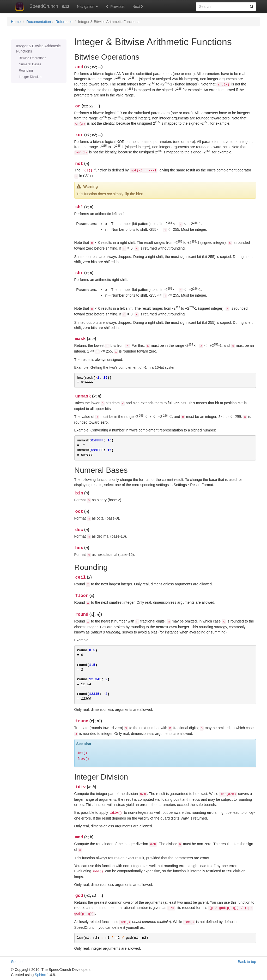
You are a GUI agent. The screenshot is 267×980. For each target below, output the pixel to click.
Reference (64, 22)
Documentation (39, 22)
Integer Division (30, 77)
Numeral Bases (30, 64)
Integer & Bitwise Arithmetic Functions (38, 49)
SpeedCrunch (35, 6)
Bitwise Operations (32, 58)
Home (16, 22)
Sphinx (40, 975)
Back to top (247, 962)
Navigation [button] (87, 7)
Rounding (26, 71)
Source (17, 962)
